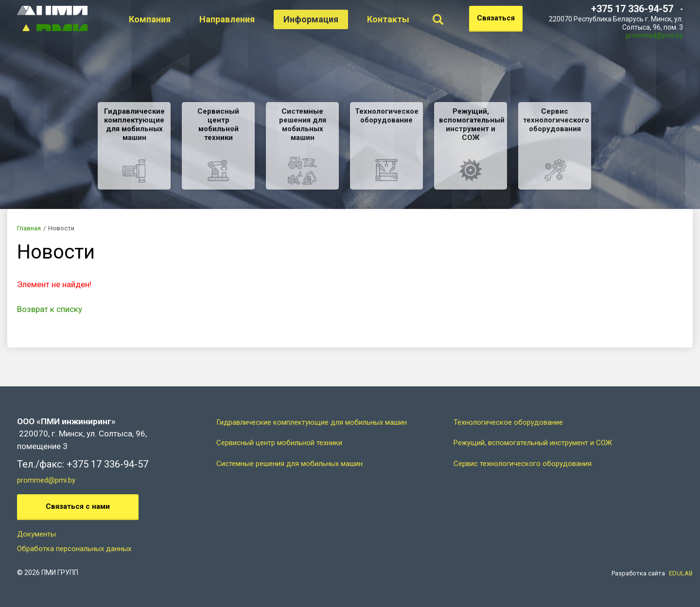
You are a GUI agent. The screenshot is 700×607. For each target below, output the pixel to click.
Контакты (400, 19)
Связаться (496, 18)
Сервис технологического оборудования (523, 464)
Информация (323, 19)
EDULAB (681, 573)
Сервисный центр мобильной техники (279, 443)
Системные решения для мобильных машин (289, 464)
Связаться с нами (78, 506)
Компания (162, 19)
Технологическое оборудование (508, 422)
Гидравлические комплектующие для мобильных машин (312, 422)
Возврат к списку (50, 309)
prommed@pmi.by (654, 35)
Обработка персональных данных (74, 549)
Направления (239, 19)
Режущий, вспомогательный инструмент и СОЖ (533, 443)
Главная (29, 228)
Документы (36, 534)
